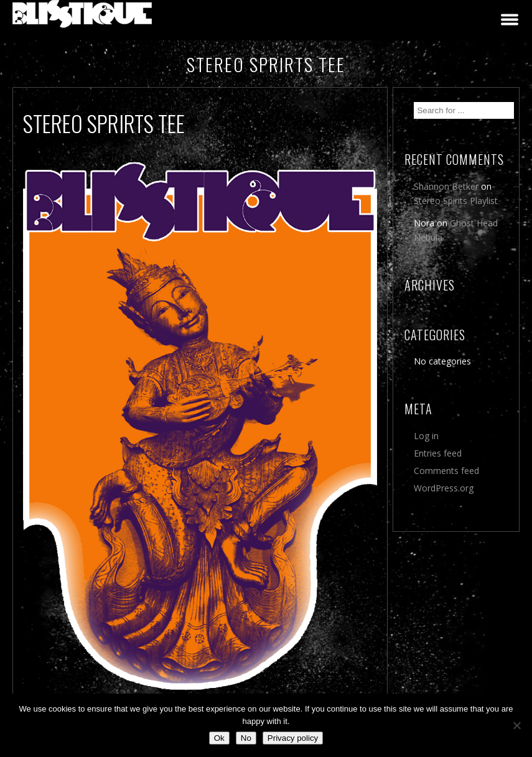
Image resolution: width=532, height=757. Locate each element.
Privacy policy (293, 738)
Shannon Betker (446, 186)
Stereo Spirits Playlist (456, 201)
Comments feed (446, 471)
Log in (426, 436)
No (246, 738)
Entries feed (438, 453)
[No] (516, 725)
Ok (219, 738)
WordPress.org (444, 488)
